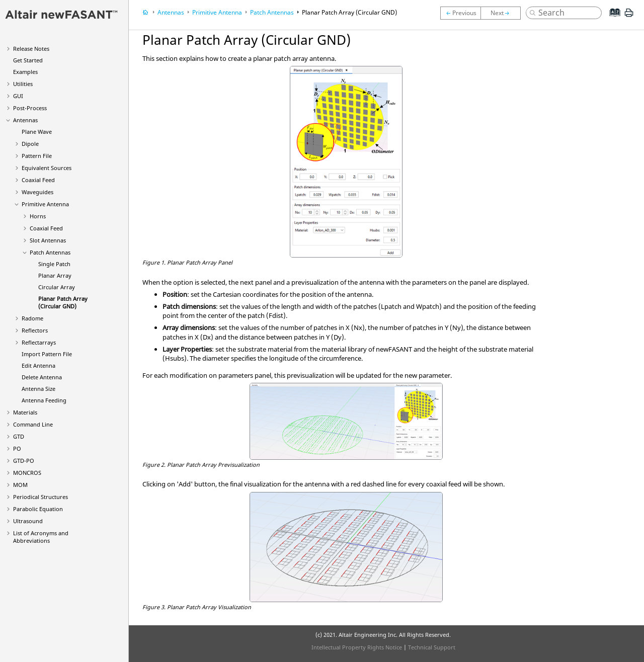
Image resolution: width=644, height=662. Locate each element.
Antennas (25, 120)
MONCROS (27, 473)
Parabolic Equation (38, 509)
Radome (32, 318)
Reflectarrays (39, 342)
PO (17, 448)
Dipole (30, 144)
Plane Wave (37, 132)
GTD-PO (24, 461)
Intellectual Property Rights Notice (357, 647)
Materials (25, 412)
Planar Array (55, 275)
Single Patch (54, 264)
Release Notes (31, 49)
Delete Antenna (42, 377)
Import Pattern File (47, 354)
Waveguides (37, 192)
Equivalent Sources (47, 168)
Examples (25, 72)
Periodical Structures (41, 497)
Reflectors (35, 330)
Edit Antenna (38, 365)
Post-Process (30, 108)
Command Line (33, 424)
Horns (38, 216)
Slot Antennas (48, 240)
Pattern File (37, 156)
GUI (18, 96)
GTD (19, 436)
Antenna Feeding (44, 400)
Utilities (23, 84)
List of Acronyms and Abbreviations (41, 537)
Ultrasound (28, 521)
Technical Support (432, 647)
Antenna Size (38, 389)
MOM (20, 485)
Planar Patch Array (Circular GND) (63, 302)
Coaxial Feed (38, 180)
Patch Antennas (50, 252)
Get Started (28, 60)
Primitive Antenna (45, 204)
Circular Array (57, 287)
